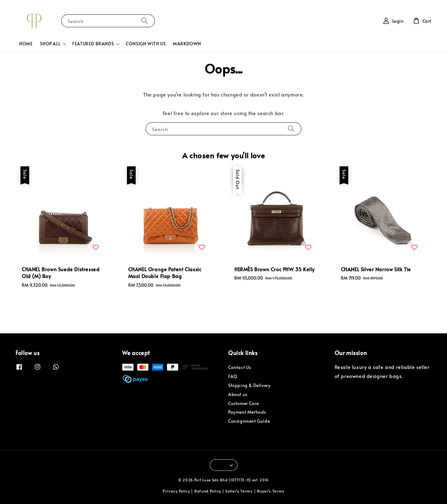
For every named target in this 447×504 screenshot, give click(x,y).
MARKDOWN (187, 44)
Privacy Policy (176, 491)
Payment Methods (247, 412)
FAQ (233, 376)
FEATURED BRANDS (93, 44)
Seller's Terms (239, 491)
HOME (26, 44)
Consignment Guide (249, 421)
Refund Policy (208, 491)
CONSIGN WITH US (146, 44)
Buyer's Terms (271, 491)
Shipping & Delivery (249, 385)
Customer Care (244, 403)
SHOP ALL (50, 44)
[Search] (145, 21)
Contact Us (240, 367)
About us (238, 394)
